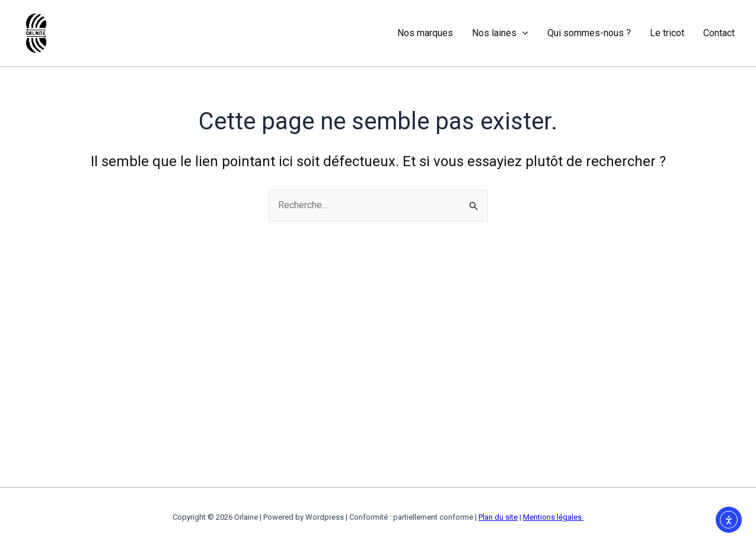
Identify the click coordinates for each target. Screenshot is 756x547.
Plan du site (498, 517)
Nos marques (425, 33)
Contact (719, 33)
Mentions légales (553, 517)
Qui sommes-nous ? (589, 33)
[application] (522, 33)
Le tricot (667, 33)
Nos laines (500, 33)
